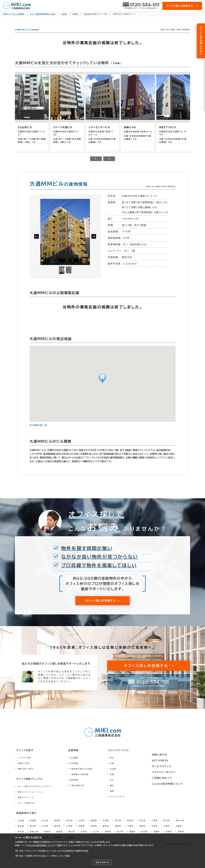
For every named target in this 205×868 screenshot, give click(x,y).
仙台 (124, 785)
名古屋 (125, 774)
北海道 (21, 825)
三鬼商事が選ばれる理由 (87, 774)
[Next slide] (109, 164)
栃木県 (118, 825)
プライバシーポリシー (171, 772)
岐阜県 (94, 830)
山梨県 (70, 830)
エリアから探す (25, 763)
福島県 (94, 825)
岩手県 (45, 825)
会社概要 (80, 763)
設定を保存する (102, 862)
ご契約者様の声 (83, 791)
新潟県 (21, 830)
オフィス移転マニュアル (28, 784)
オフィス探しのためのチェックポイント (35, 791)
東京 (124, 763)
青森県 (33, 825)
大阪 (124, 768)
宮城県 (57, 825)
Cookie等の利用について (41, 845)
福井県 (57, 830)
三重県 (130, 830)
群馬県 (130, 825)
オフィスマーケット (129, 756)
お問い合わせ (167, 756)
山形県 (82, 825)
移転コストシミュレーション (30, 797)
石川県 (45, 830)
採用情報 (80, 785)
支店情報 (80, 768)
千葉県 (155, 825)
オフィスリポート (130, 802)
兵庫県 (179, 830)
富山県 (33, 830)
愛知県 (118, 830)
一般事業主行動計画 (85, 780)
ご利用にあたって (170, 777)
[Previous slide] (96, 164)
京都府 (155, 830)
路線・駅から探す (26, 774)
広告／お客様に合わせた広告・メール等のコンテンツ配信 (45, 856)
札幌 (124, 780)
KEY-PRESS (168, 761)
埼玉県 (142, 825)
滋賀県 (142, 830)
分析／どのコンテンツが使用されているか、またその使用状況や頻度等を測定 (54, 851)
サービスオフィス (169, 766)
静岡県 (106, 830)
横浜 (124, 791)
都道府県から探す (25, 818)
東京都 (167, 825)
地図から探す (24, 768)
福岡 (124, 796)
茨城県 (106, 825)
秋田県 (70, 825)
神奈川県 (180, 825)
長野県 (82, 830)
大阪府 (167, 830)
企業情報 (78, 756)
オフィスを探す (23, 756)
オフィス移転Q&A (27, 808)
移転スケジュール (26, 802)
